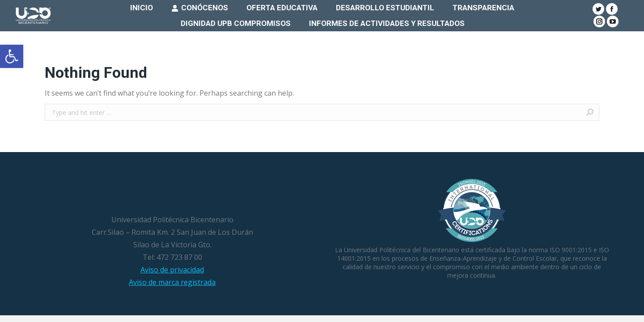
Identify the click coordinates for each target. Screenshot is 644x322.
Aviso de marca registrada (172, 282)
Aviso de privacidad (172, 270)
